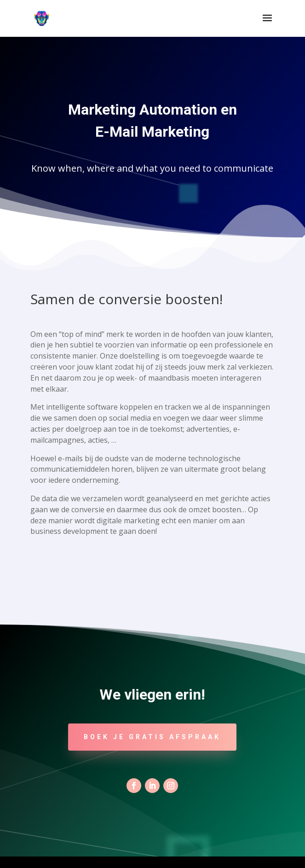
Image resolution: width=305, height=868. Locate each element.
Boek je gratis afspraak (152, 737)
